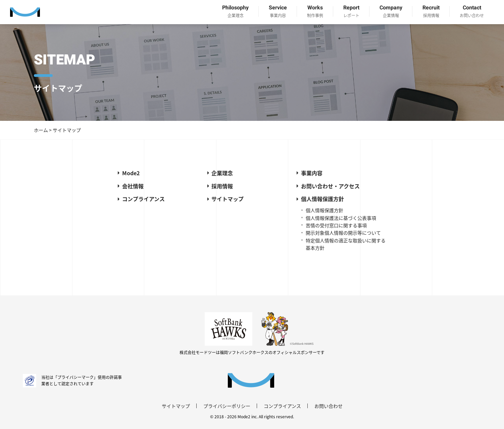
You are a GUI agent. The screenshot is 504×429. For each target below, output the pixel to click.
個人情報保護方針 (322, 199)
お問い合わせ (329, 406)
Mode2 (131, 173)
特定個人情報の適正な (346, 244)
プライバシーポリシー (227, 406)
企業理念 (222, 173)
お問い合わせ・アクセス (330, 186)
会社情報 (133, 186)
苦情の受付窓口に (336, 225)
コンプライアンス (143, 199)
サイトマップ (228, 199)
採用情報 (222, 186)
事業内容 (312, 173)
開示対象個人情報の (343, 233)
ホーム (41, 130)
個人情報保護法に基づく (341, 218)
